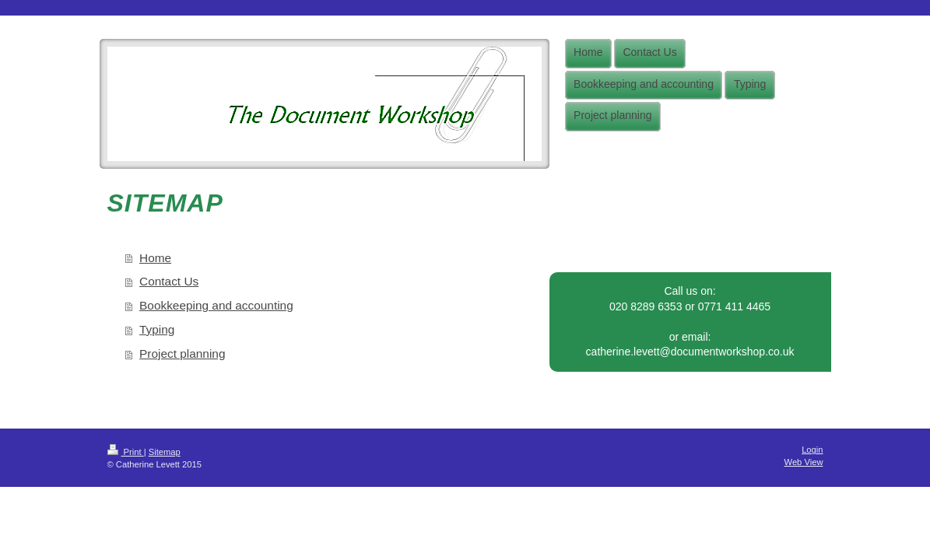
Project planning (182, 353)
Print (126, 452)
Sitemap (165, 452)
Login (812, 450)
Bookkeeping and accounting (216, 305)
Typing (157, 329)
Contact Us (169, 281)
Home (155, 258)
